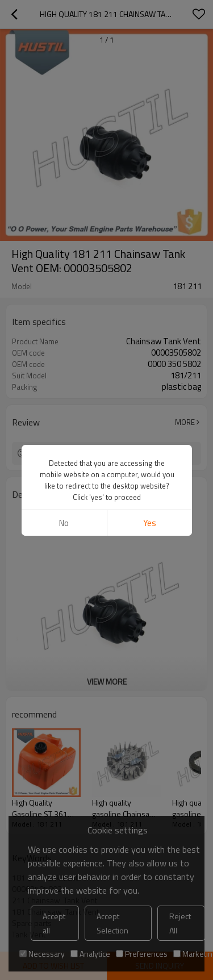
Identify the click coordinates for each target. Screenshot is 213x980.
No (64, 523)
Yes (149, 523)
